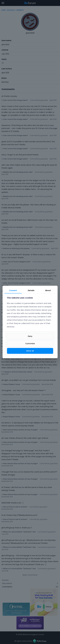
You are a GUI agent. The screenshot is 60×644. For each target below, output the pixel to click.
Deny (30, 336)
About (48, 290)
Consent (13, 290)
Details (31, 290)
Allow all (30, 351)
